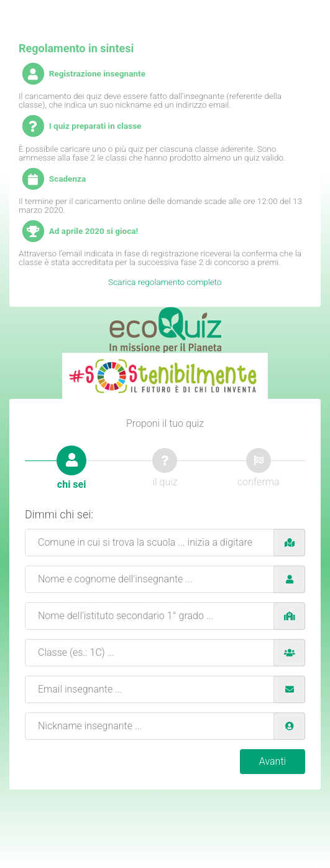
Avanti (273, 761)
